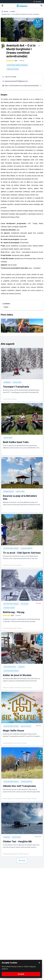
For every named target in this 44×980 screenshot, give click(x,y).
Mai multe (22, 860)
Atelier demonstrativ (10, 667)
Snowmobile (7, 382)
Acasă (6, 11)
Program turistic (9, 492)
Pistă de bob (24, 604)
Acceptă (21, 974)
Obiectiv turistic (26, 726)
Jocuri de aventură (26, 548)
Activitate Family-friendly (17, 65)
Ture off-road (13, 69)
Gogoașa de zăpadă (9, 608)
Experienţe (21, 667)
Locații (12, 11)
